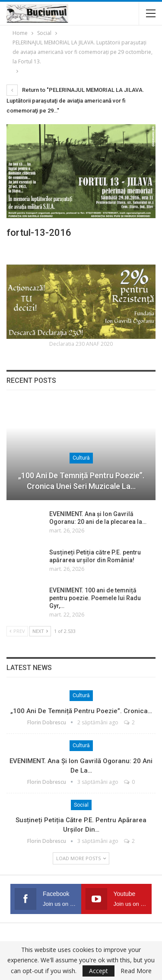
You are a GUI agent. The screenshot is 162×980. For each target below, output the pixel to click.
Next (40, 631)
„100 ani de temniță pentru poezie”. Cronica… (81, 711)
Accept (98, 971)
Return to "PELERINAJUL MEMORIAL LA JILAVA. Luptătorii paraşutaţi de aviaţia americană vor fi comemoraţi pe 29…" (75, 100)
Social (81, 805)
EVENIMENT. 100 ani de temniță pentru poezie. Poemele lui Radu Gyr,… (95, 598)
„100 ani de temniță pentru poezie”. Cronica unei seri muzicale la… (81, 481)
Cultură (81, 458)
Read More (136, 971)
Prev (17, 631)
